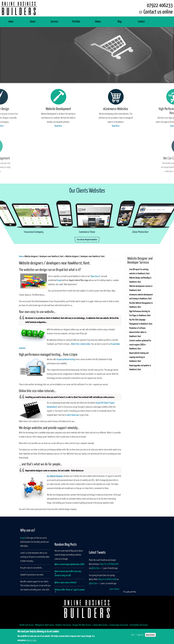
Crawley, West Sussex (100, 625)
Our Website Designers (55, 476)
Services (54, 22)
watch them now (73, 415)
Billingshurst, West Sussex (45, 625)
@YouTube (95, 583)
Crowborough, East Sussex (119, 625)
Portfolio (76, 22)
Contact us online (158, 12)
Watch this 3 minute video (81, 344)
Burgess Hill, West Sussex (82, 625)
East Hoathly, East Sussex (139, 625)
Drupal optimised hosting (66, 359)
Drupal (59, 280)
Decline (150, 635)
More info (32, 640)
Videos (98, 22)
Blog (120, 22)
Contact (141, 22)
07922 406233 (160, 6)
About (33, 22)
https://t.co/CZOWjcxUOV (109, 579)
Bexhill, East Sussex (27, 625)
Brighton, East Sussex (63, 625)
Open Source (95, 276)
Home (11, 22)
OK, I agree (137, 635)
